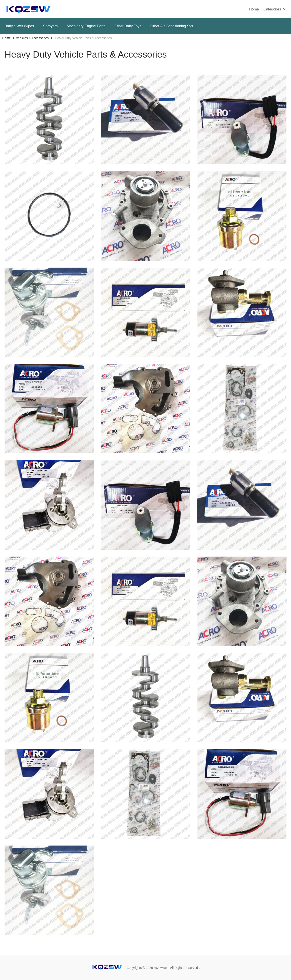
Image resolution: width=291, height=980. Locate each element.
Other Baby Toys (128, 26)
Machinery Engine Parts (86, 26)
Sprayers (50, 26)
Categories (272, 9)
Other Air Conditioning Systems (174, 26)
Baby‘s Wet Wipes (19, 26)
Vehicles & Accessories (32, 38)
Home (254, 9)
